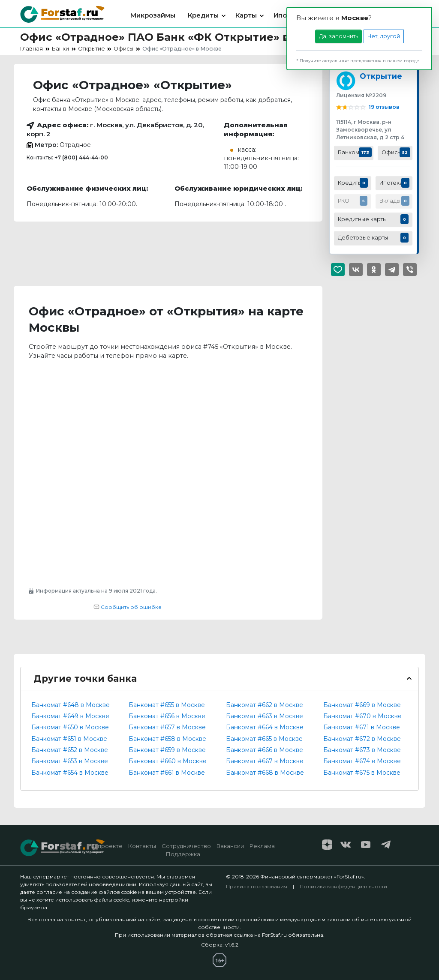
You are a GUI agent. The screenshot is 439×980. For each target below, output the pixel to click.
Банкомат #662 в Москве (265, 705)
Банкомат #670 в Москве (362, 716)
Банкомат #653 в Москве (70, 761)
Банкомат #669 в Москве (362, 705)
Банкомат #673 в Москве (362, 750)
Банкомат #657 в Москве (167, 727)
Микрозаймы (153, 15)
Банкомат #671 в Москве (362, 727)
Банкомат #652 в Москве (70, 750)
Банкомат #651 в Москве (69, 739)
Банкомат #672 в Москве (362, 739)
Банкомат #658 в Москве (167, 739)
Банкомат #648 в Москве (71, 705)
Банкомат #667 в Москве (265, 761)
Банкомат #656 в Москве (167, 716)
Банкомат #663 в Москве (265, 716)
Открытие (381, 76)
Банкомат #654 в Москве (70, 773)
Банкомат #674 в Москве (362, 761)
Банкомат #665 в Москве (264, 739)
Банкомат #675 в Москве (362, 773)
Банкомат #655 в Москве (167, 705)
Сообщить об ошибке (128, 607)
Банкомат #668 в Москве (265, 773)
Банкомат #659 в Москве (167, 750)
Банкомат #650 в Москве (70, 727)
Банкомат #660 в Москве (168, 761)
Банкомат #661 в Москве (167, 773)
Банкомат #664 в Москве (265, 727)
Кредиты (203, 15)
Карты (246, 15)
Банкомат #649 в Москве (70, 716)
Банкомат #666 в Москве (265, 750)
